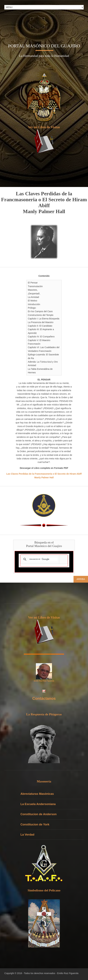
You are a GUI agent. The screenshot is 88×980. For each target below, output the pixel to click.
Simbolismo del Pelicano (44, 890)
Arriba (81, 579)
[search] (43, 559)
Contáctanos (44, 698)
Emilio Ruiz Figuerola (68, 973)
